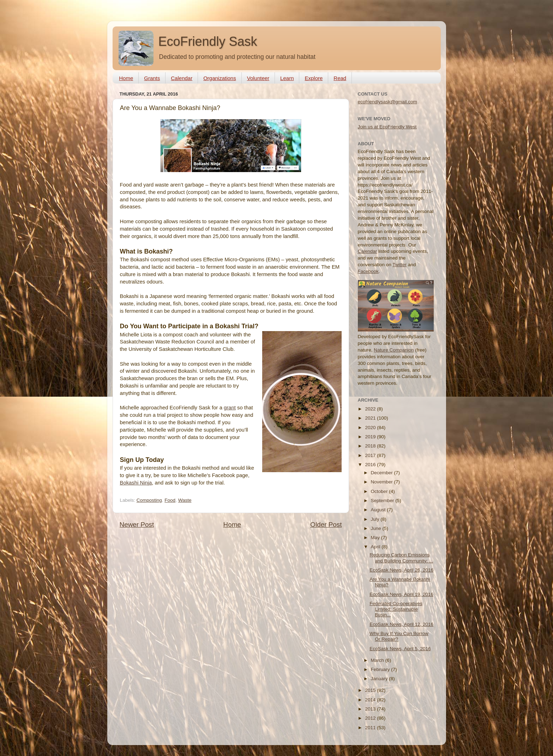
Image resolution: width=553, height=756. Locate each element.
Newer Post (137, 525)
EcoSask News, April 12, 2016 (401, 624)
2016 (371, 465)
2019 (371, 437)
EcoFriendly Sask (208, 41)
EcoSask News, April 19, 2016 (401, 594)
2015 (371, 690)
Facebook (368, 271)
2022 (371, 409)
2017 (371, 455)
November (383, 482)
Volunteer (258, 78)
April (376, 547)
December (383, 473)
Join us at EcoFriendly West (387, 127)
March (378, 660)
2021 (371, 418)
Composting (149, 500)
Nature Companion (394, 350)
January (380, 679)
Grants (152, 78)
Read (340, 78)
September (383, 501)
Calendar (182, 78)
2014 (371, 700)
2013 (371, 709)
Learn (287, 78)
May (376, 538)
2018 (371, 446)
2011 (371, 728)
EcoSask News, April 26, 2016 (401, 570)
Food (170, 500)
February (381, 669)
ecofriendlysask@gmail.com (387, 102)
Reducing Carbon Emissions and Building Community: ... (401, 558)
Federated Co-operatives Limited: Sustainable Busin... (396, 609)
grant (230, 408)
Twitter (399, 265)
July (376, 519)
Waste (185, 500)
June (377, 528)
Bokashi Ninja (136, 483)
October (380, 491)
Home (126, 78)
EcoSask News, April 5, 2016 (400, 649)
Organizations (220, 78)
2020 (371, 428)
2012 (371, 718)
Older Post (326, 525)
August (379, 510)
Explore (314, 78)
